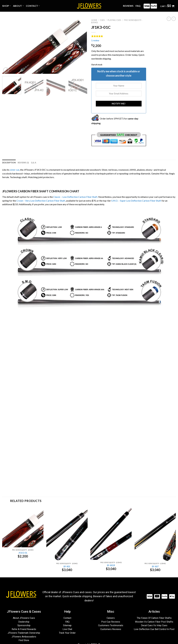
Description (9, 163)
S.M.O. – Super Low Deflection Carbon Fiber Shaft (136, 201)
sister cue (15, 170)
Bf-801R (111, 565)
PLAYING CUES (114, 20)
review (95, 40)
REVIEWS (128, 6)
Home (94, 20)
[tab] (9, 163)
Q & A (34, 163)
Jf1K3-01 (23, 553)
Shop (7, 6)
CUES (102, 20)
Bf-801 (67, 566)
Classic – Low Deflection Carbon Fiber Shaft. (76, 197)
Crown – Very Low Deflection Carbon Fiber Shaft (41, 201)
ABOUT (18, 6)
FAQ (138, 6)
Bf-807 (155, 566)
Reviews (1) (23, 163)
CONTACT (33, 6)
